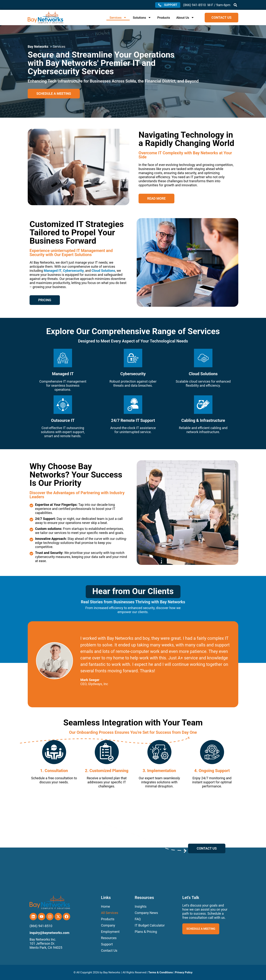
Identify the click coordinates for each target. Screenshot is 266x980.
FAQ (138, 919)
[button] (235, 5)
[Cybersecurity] (133, 358)
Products (164, 18)
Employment (110, 932)
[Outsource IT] (63, 405)
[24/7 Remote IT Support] (133, 405)
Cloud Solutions (103, 271)
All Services (110, 913)
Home (105, 906)
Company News (146, 913)
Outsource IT (63, 420)
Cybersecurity (73, 271)
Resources (109, 938)
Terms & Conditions (161, 972)
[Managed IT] (63, 358)
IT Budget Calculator (150, 925)
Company (108, 925)
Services (118, 18)
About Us (185, 18)
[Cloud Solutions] (203, 358)
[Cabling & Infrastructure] (203, 405)
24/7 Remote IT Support (133, 420)
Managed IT (53, 271)
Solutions (142, 18)
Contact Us (109, 950)
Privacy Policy (184, 972)
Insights (141, 906)
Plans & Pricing (146, 932)
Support (107, 944)
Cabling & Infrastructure (203, 420)
